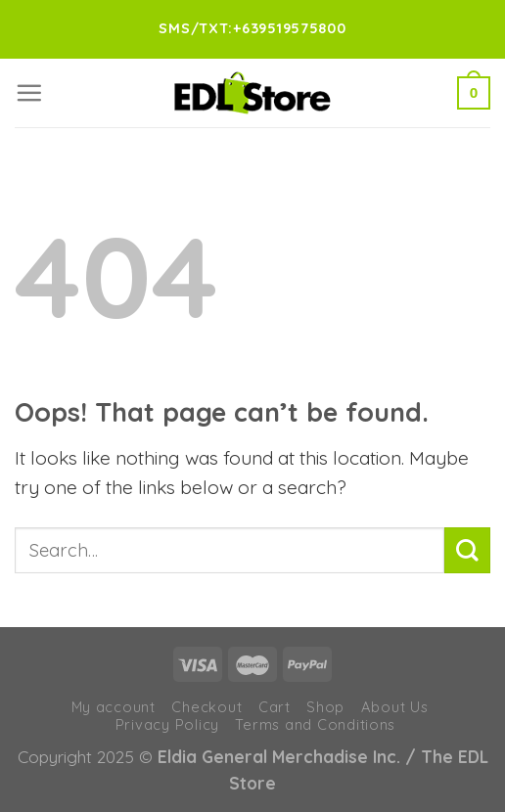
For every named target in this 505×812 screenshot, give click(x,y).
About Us (395, 707)
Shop (325, 707)
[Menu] (29, 92)
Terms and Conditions (315, 724)
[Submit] (467, 550)
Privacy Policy (167, 724)
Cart (275, 707)
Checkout (207, 707)
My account (114, 707)
